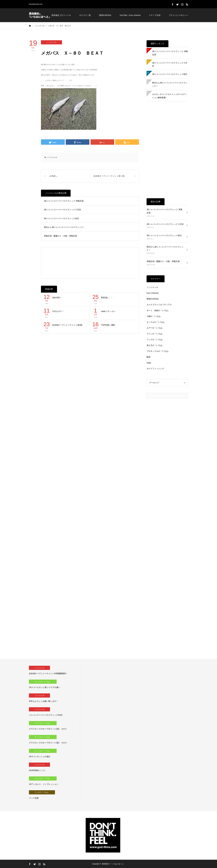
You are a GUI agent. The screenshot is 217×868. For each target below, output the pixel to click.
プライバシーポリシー (178, 15)
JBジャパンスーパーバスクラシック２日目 (62, 210)
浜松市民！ (57, 298)
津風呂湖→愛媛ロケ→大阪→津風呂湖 (60, 236)
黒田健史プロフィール (61, 15)
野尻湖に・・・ (108, 298)
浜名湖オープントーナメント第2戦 (67, 325)
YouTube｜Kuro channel (130, 15)
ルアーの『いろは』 (155, 328)
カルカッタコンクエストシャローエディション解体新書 (170, 96)
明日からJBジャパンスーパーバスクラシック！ (64, 227)
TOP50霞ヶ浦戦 (108, 325)
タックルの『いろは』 (156, 322)
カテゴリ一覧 (85, 15)
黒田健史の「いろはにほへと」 (113, 864)
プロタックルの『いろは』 (158, 351)
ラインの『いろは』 (155, 334)
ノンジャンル (51, 42)
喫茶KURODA (105, 15)
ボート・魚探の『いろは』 (158, 310)
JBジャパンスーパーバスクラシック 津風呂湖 (64, 201)
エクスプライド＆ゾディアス (159, 305)
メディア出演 (155, 15)
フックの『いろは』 (155, 340)
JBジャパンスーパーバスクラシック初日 (61, 218)
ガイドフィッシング (155, 369)
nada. (149, 363)
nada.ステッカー (108, 311)
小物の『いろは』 (154, 316)
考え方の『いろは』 (155, 345)
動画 (148, 357)
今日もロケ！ (58, 311)
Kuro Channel (153, 293)
